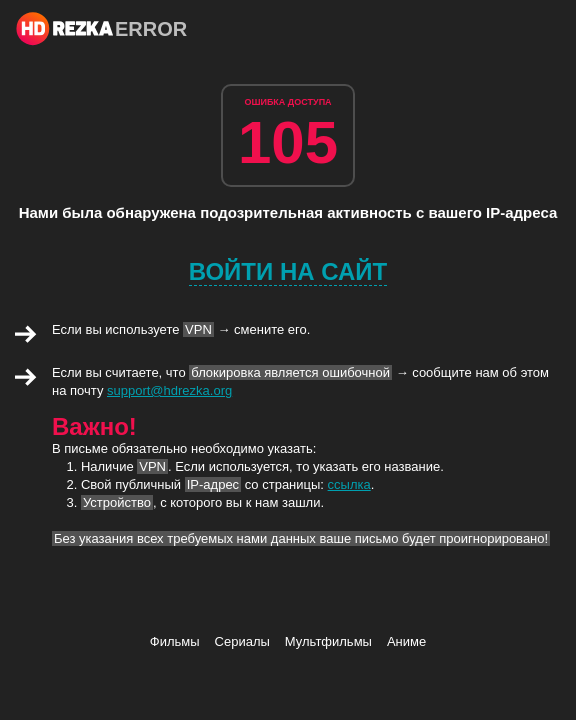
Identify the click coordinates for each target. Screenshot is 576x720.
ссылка (349, 484)
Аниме (406, 641)
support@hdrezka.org (169, 390)
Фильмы (175, 641)
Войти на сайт (288, 271)
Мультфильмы (328, 641)
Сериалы (242, 641)
